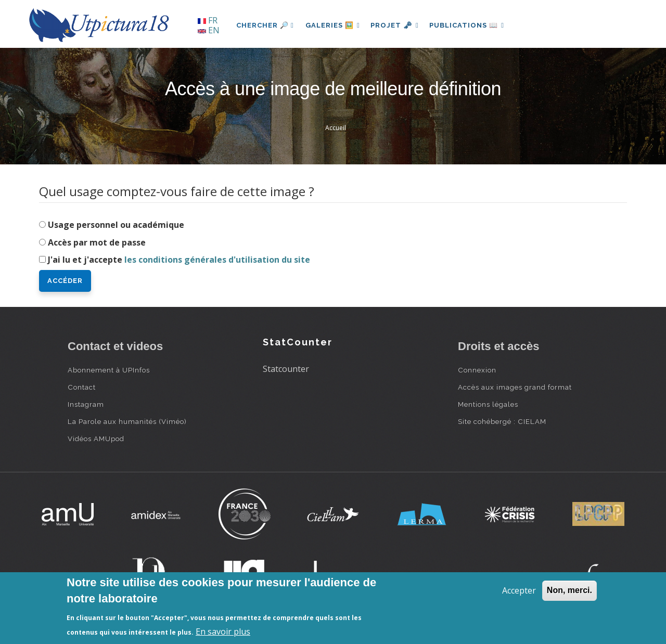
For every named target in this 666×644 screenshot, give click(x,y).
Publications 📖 (471, 25)
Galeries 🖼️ (334, 25)
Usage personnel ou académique (116, 225)
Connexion (477, 370)
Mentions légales (488, 404)
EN (209, 30)
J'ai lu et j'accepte (179, 260)
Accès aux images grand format (515, 387)
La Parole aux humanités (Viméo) (127, 421)
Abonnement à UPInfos (109, 370)
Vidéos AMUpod (96, 439)
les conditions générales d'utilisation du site (217, 260)
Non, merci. (569, 590)
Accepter (519, 590)
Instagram (86, 404)
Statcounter (286, 369)
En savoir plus (223, 632)
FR (208, 20)
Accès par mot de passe (97, 242)
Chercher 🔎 (265, 25)
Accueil (336, 128)
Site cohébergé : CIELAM (502, 421)
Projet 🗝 (398, 25)
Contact (82, 387)
